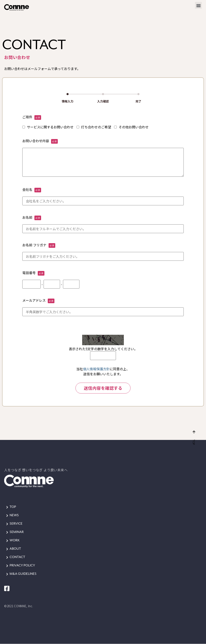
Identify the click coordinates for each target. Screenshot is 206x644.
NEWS (14, 515)
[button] (198, 5)
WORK (15, 540)
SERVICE (16, 524)
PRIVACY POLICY (22, 565)
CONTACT (17, 557)
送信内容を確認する (103, 388)
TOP (13, 507)
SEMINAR (17, 532)
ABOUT (15, 549)
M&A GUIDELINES (23, 574)
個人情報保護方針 (96, 369)
